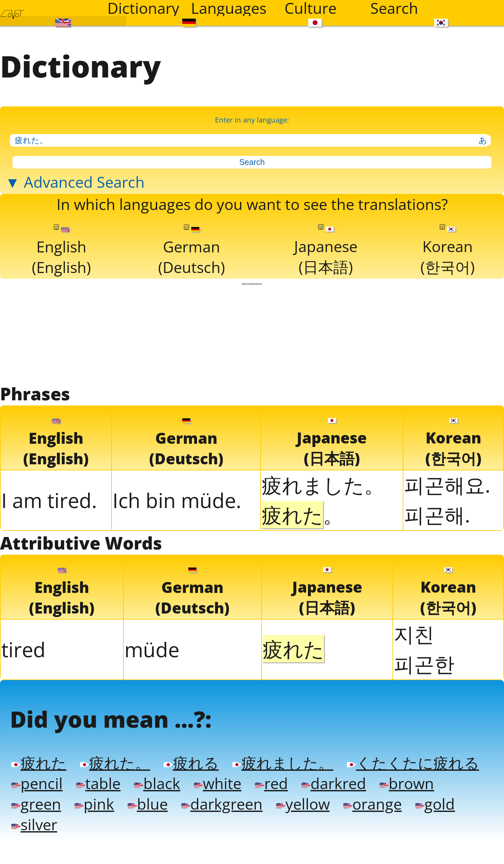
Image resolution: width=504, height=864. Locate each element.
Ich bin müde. (177, 547)
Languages (229, 8)
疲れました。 (323, 531)
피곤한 (424, 715)
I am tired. (49, 547)
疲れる (217, 828)
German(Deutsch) (191, 289)
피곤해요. (447, 531)
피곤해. (437, 561)
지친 (414, 685)
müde (152, 700)
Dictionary (143, 8)
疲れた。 (130, 828)
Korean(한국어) (448, 288)
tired (23, 700)
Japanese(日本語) (326, 288)
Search (394, 8)
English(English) (61, 289)
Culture (310, 8)
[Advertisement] (252, 376)
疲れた (43, 828)
